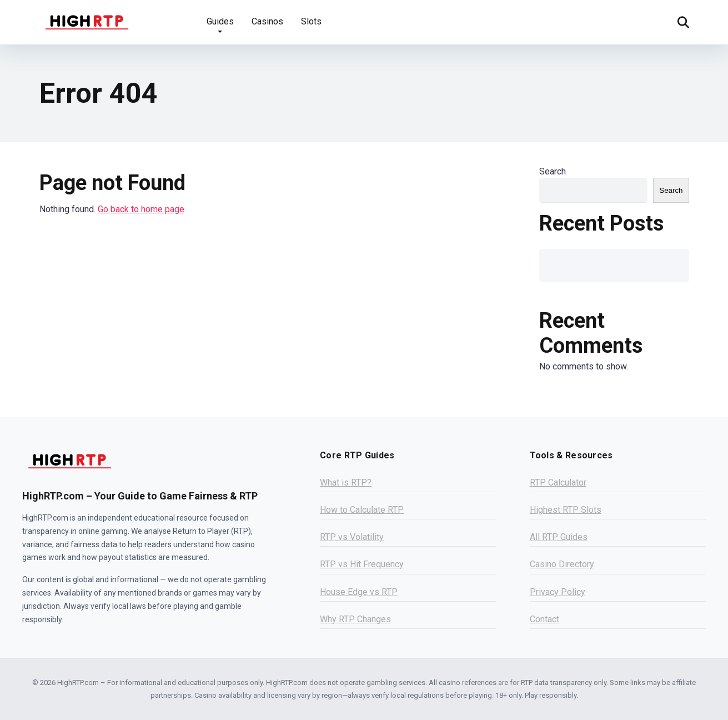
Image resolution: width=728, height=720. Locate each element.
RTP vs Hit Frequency (362, 564)
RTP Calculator (558, 482)
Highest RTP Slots (566, 510)
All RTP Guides (559, 537)
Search (553, 171)
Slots (311, 21)
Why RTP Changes (355, 619)
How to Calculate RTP (362, 510)
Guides (220, 21)
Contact (544, 619)
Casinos (267, 21)
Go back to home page (141, 209)
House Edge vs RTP (359, 592)
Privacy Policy (558, 592)
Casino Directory (562, 564)
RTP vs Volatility (352, 537)
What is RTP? (346, 482)
